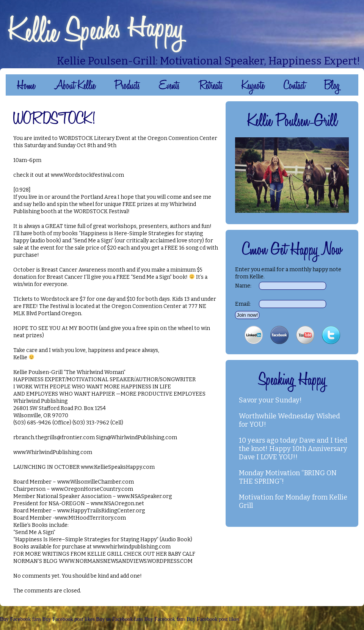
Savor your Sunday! (270, 400)
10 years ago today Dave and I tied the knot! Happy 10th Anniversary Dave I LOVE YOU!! (293, 449)
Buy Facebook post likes (69, 619)
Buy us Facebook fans (119, 619)
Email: (243, 304)
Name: (243, 286)
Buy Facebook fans (20, 619)
